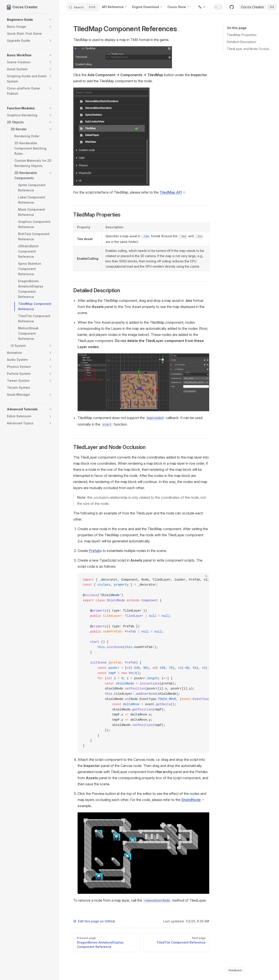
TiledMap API (171, 192)
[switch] (218, 7)
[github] (232, 7)
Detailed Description (242, 42)
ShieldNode (191, 800)
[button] (30, 20)
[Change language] (202, 7)
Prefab (94, 551)
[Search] (83, 7)
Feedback (235, 970)
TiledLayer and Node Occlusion (249, 49)
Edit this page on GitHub (94, 921)
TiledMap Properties (242, 35)
